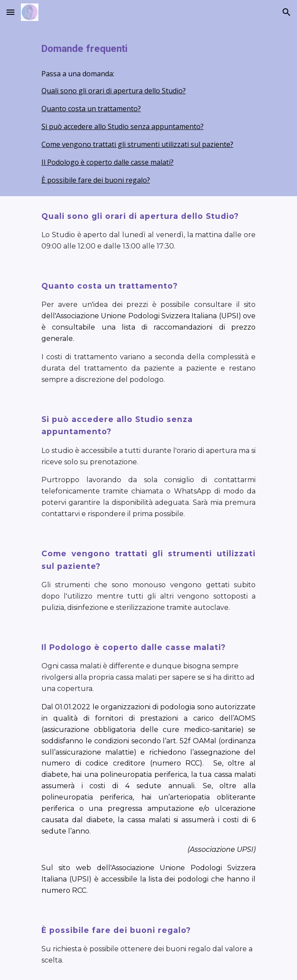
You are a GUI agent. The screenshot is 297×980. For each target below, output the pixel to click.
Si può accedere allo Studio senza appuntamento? (123, 126)
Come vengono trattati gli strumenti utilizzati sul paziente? (137, 144)
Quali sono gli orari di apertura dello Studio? (114, 91)
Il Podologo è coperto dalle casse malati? (108, 162)
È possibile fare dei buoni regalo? (96, 180)
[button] (10, 12)
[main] (148, 49)
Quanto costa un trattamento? (91, 109)
